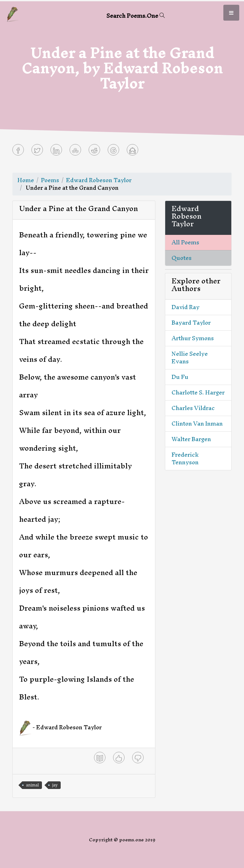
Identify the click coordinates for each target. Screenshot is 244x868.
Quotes (182, 258)
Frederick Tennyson (185, 458)
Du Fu (180, 377)
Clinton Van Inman (197, 424)
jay (55, 785)
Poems (50, 180)
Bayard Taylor (191, 323)
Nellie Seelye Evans (190, 358)
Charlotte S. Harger (198, 392)
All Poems (185, 242)
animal (32, 785)
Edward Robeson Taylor (99, 180)
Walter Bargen (191, 439)
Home (26, 180)
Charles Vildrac (193, 408)
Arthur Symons (193, 338)
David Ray (186, 307)
